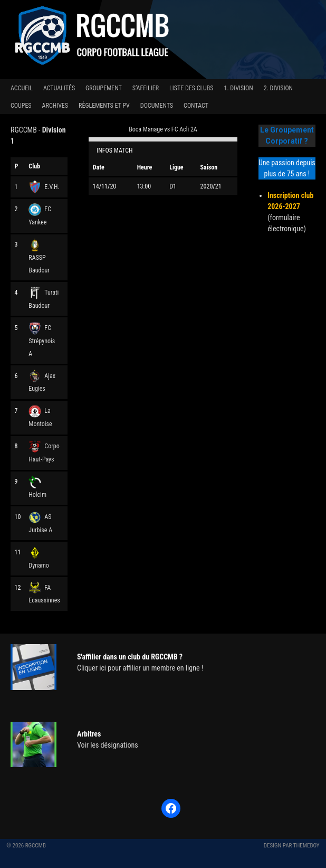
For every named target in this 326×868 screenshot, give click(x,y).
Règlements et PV (104, 106)
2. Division (278, 88)
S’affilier (146, 88)
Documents (157, 106)
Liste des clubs (191, 88)
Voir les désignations (108, 745)
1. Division (238, 88)
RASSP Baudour (39, 257)
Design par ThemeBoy (292, 846)
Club (34, 166)
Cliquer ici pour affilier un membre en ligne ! (140, 668)
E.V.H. (44, 187)
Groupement (104, 88)
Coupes (21, 106)
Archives (55, 106)
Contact (196, 106)
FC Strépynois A (42, 341)
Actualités (59, 88)
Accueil (22, 88)
